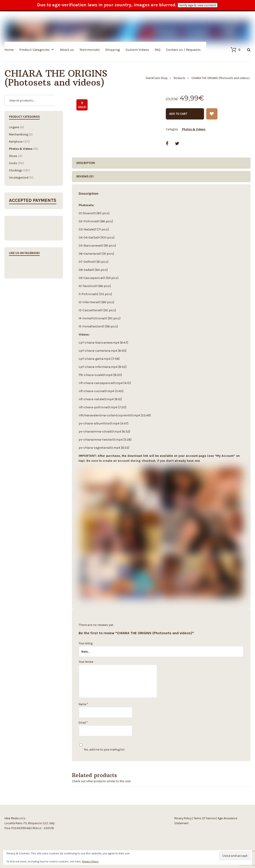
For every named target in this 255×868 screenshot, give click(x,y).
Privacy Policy (183, 818)
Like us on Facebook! (24, 253)
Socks (13, 163)
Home (9, 50)
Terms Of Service (205, 818)
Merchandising (19, 134)
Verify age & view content (198, 5)
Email (83, 723)
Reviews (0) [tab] (85, 176)
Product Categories (34, 50)
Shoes (13, 156)
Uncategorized (19, 178)
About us (67, 50)
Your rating (86, 643)
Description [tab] (86, 163)
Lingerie (14, 127)
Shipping (113, 50)
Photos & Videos (194, 129)
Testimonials (90, 50)
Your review (86, 662)
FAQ (157, 50)
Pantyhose (16, 142)
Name (83, 704)
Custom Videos (137, 50)
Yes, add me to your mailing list (102, 750)
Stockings (16, 170)
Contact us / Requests (183, 50)
